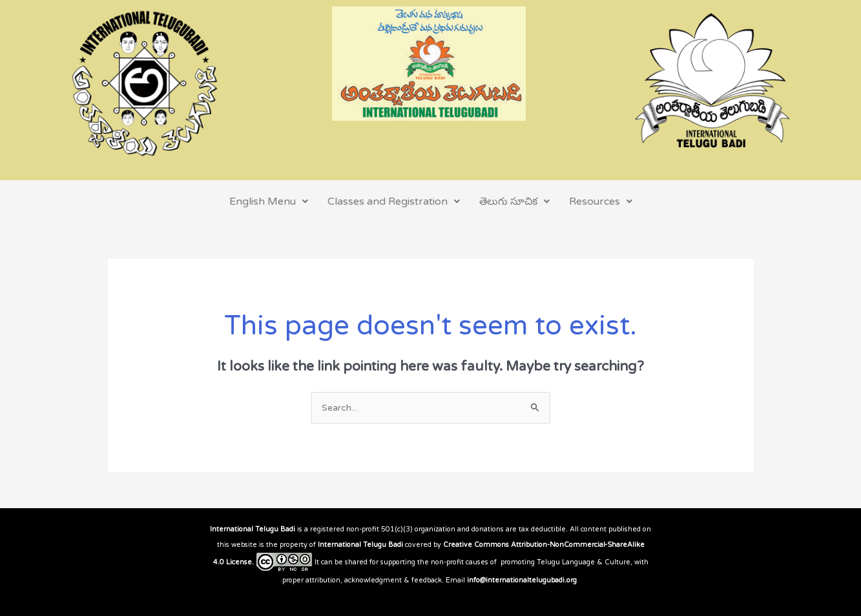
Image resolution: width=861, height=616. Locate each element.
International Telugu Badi (253, 529)
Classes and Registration (394, 201)
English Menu (269, 201)
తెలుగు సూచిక (514, 201)
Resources (601, 201)
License (239, 562)
